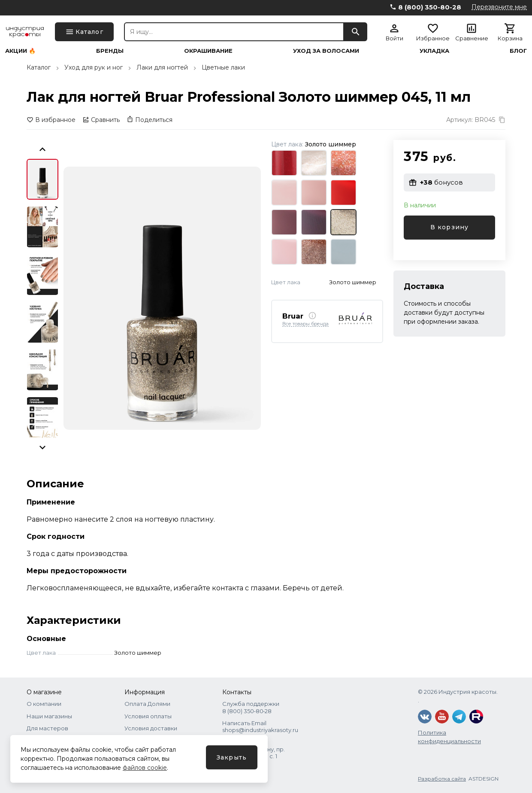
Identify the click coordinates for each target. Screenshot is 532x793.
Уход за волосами (326, 51)
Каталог (39, 67)
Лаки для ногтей (162, 67)
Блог (518, 51)
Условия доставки (151, 728)
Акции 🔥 (20, 51)
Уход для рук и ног (94, 67)
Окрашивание (208, 51)
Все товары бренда (305, 324)
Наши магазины (49, 716)
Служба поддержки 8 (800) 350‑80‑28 (251, 707)
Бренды (110, 51)
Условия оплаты (148, 716)
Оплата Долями (147, 704)
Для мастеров (47, 728)
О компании (44, 704)
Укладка (434, 51)
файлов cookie (145, 768)
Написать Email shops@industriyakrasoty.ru (260, 726)
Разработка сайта (442, 779)
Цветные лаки (223, 67)
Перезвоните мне (499, 7)
